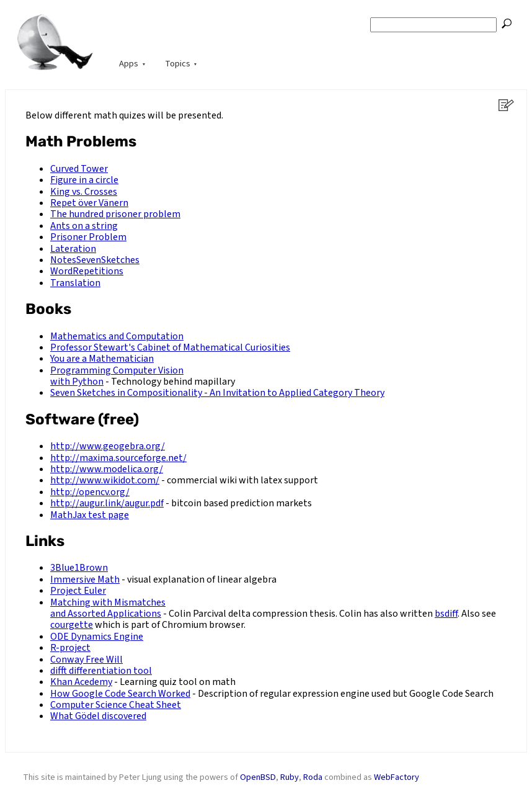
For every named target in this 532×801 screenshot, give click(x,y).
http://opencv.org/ (90, 492)
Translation (75, 283)
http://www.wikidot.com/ (105, 480)
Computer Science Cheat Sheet (116, 705)
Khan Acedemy (81, 682)
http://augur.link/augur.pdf (107, 503)
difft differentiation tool (101, 671)
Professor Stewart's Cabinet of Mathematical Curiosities (170, 347)
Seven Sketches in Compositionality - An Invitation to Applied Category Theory (217, 393)
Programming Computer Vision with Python (117, 376)
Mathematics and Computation (117, 336)
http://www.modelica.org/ (107, 469)
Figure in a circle (84, 180)
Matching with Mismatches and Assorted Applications (108, 608)
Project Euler (78, 591)
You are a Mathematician (102, 359)
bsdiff (446, 614)
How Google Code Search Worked (120, 694)
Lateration (73, 249)
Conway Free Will (86, 660)
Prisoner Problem (88, 237)
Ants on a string (84, 226)
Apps (129, 64)
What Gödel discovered (98, 716)
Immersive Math (85, 579)
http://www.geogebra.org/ (108, 446)
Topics (178, 64)
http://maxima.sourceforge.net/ (118, 458)
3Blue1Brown (79, 568)
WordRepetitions (87, 271)
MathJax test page (90, 515)
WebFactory (397, 777)
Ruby (290, 777)
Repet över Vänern (89, 203)
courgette (72, 625)
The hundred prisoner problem (115, 214)
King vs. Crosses (84, 192)
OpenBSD (258, 777)
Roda (313, 777)
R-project (70, 648)
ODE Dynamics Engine (97, 637)
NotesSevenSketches (95, 260)
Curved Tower (79, 169)
